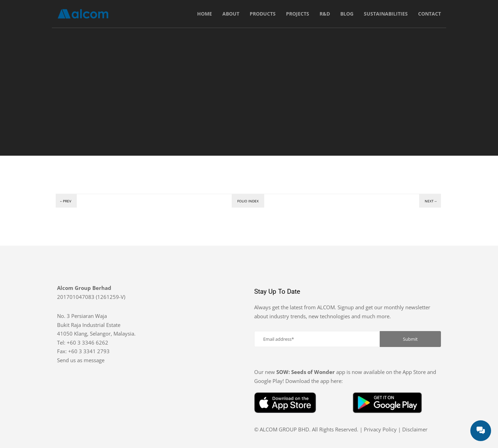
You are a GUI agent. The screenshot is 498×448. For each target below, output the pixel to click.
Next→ (431, 201)
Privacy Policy (380, 429)
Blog (347, 14)
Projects (298, 14)
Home (205, 14)
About (231, 14)
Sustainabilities (386, 14)
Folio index (248, 201)
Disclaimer (415, 429)
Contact (430, 14)
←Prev (65, 201)
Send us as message (81, 360)
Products (263, 14)
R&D (325, 14)
